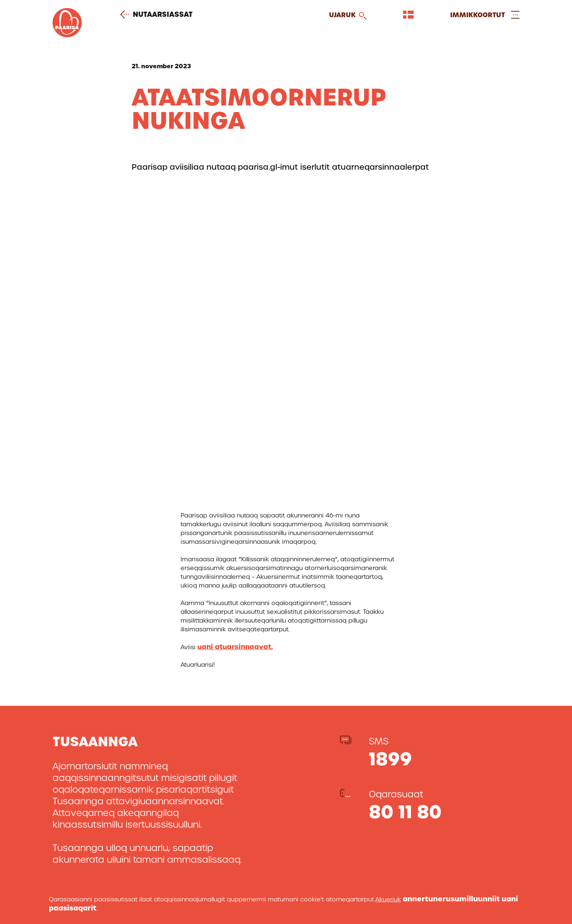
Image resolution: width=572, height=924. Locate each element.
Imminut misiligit (325, 815)
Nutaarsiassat (159, 15)
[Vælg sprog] (408, 15)
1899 (390, 450)
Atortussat (314, 827)
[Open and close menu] (485, 15)
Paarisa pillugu (322, 792)
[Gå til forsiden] (67, 35)
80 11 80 (405, 503)
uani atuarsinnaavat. (235, 338)
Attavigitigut (318, 803)
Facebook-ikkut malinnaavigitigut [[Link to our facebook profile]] (458, 874)
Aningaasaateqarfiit (331, 838)
